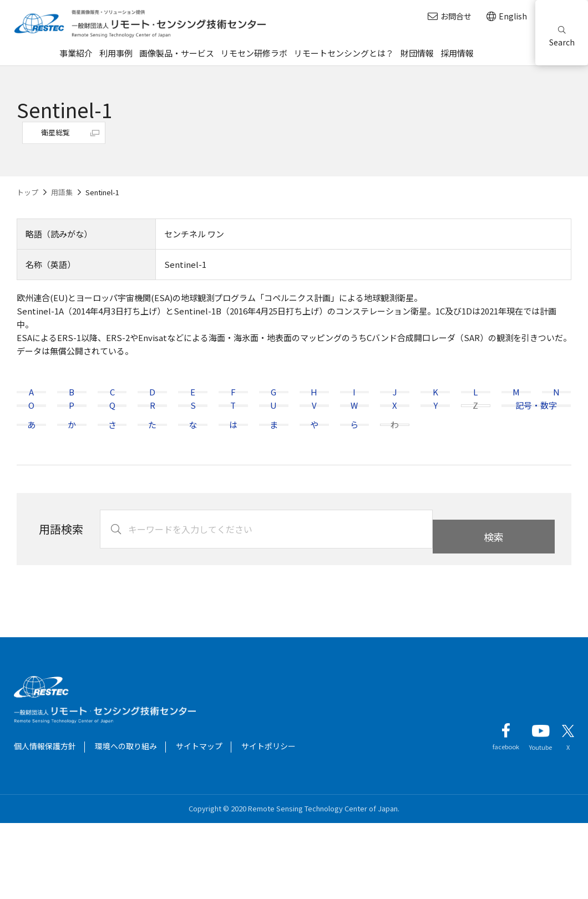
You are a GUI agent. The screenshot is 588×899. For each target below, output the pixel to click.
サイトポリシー (268, 822)
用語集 (62, 192)
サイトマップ (199, 822)
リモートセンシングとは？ (344, 53)
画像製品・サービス (177, 53)
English (507, 16)
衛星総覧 (55, 132)
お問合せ (450, 16)
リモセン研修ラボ (254, 53)
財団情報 (417, 53)
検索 (494, 605)
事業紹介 (76, 53)
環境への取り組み (126, 822)
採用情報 (457, 53)
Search (562, 37)
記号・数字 (536, 443)
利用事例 (116, 53)
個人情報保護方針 (45, 822)
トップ (27, 192)
